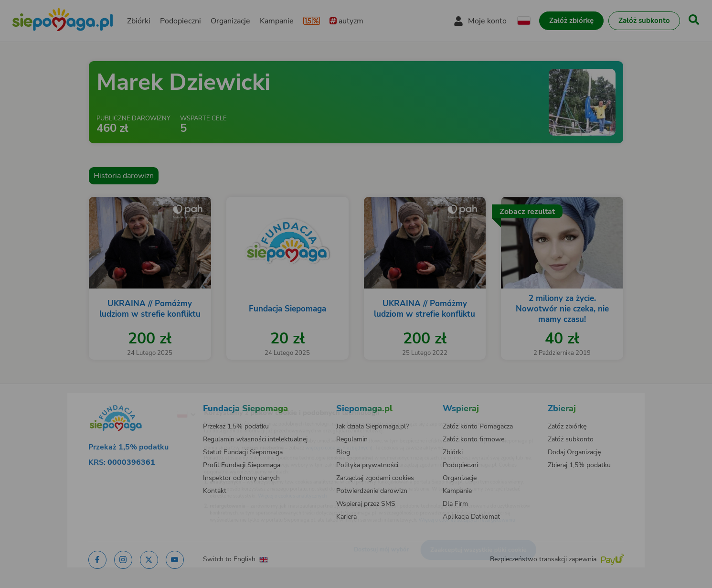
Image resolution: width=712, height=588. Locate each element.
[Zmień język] (147, 399)
